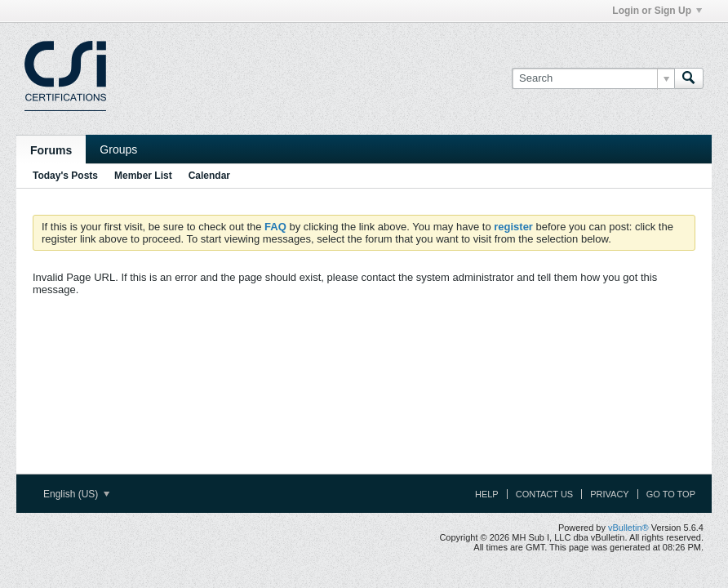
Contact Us (545, 494)
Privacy (609, 494)
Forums (51, 150)
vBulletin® (628, 528)
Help (487, 494)
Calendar (209, 176)
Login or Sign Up (657, 11)
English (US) (76, 494)
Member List (143, 176)
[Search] (593, 78)
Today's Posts (65, 176)
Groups (118, 149)
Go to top (671, 494)
